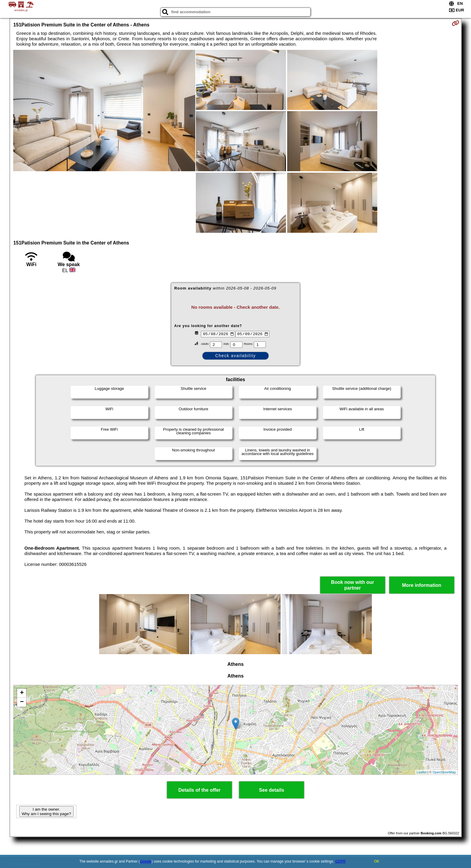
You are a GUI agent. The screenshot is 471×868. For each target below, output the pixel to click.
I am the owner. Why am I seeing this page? (46, 812)
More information (422, 585)
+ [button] (22, 693)
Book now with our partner (352, 585)
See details (272, 790)
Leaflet (422, 772)
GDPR (340, 861)
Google (146, 861)
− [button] (22, 702)
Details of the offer (199, 790)
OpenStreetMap (444, 772)
